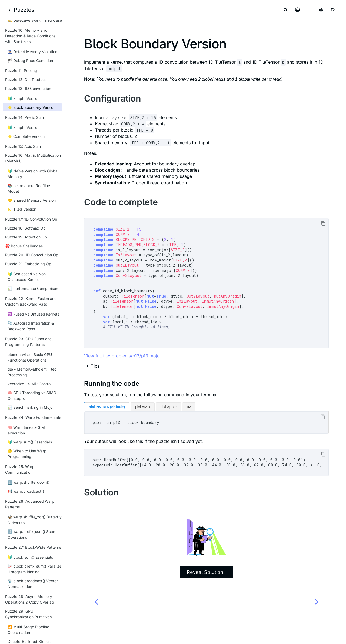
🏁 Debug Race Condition (30, 61)
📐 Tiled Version (22, 209)
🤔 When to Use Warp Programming (27, 454)
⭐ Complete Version (26, 136)
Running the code (112, 383)
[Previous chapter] (96, 601)
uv (189, 407)
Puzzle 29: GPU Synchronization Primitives (28, 614)
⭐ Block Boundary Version (31, 107)
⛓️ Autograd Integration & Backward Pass (31, 326)
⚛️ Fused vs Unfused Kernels (33, 314)
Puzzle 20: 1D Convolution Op (32, 255)
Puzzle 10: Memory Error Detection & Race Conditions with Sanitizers (30, 36)
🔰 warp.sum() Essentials (30, 442)
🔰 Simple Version (24, 98)
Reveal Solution (205, 572)
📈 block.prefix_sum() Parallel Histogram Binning (34, 569)
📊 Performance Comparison (33, 288)
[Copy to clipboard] (323, 224)
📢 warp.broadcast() (26, 491)
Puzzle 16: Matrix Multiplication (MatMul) (33, 158)
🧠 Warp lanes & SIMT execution (27, 430)
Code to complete (121, 202)
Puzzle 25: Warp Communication (20, 469)
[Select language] (297, 10)
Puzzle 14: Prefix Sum (24, 117)
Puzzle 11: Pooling (21, 71)
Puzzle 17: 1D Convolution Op (31, 219)
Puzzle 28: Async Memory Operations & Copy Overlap (30, 599)
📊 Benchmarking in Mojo (30, 407)
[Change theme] (309, 10)
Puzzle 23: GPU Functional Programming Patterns (29, 342)
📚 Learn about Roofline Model (29, 188)
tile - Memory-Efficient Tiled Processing (32, 372)
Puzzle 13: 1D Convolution (28, 88)
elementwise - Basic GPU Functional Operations (30, 357)
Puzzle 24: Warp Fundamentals (33, 417)
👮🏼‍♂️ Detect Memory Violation (32, 52)
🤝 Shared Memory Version (32, 200)
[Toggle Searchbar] (285, 10)
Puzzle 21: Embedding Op (28, 264)
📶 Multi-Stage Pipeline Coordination (28, 630)
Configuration (113, 98)
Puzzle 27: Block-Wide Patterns (33, 547)
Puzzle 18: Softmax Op (25, 228)
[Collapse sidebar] (60, 27)
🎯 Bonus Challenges (24, 246)
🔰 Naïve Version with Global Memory (33, 174)
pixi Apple (168, 407)
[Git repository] (333, 10)
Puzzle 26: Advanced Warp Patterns (30, 504)
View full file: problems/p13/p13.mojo (122, 356)
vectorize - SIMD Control (30, 384)
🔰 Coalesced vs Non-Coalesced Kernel (27, 277)
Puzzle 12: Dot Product (26, 79)
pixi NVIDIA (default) (107, 407)
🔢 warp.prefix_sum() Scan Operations (31, 534)
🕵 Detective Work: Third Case (35, 20)
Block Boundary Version (155, 44)
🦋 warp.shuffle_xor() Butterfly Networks (35, 520)
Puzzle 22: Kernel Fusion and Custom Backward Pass (31, 301)
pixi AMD (143, 407)
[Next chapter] (317, 601)
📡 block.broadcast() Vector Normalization (33, 584)
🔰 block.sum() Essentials (30, 557)
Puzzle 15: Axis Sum (23, 146)
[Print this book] (321, 10)
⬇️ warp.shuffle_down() (29, 482)
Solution (101, 492)
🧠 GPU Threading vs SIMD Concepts (32, 395)
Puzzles (24, 10)
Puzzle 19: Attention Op (26, 237)
